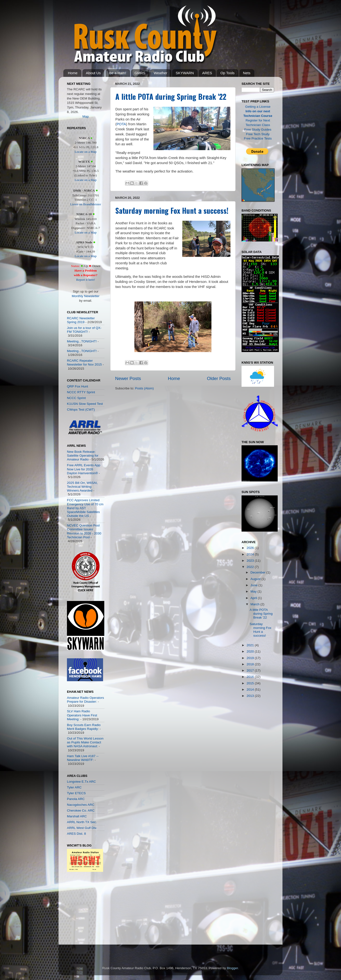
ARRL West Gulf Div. (82, 828)
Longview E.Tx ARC (81, 782)
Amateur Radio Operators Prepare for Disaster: (85, 700)
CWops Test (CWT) (81, 410)
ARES (207, 73)
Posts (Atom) (144, 388)
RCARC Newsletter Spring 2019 (81, 320)
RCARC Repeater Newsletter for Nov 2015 (84, 363)
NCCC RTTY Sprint (81, 392)
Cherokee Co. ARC (81, 810)
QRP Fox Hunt (78, 386)
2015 (251, 683)
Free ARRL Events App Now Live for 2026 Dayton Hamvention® (84, 469)
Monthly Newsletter (86, 296)
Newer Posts (128, 378)
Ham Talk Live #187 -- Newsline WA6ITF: (83, 758)
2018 (251, 664)
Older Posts (219, 378)
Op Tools (227, 73)
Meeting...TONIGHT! (82, 341)
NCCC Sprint (76, 398)
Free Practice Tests (258, 138)
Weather (160, 73)
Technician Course (258, 116)
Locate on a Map (86, 152)
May (254, 591)
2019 (251, 658)
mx (170, 949)
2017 (251, 670)
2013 (251, 696)
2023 (251, 561)
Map (85, 117)
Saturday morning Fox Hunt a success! (172, 210)
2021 (251, 645)
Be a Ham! (118, 73)
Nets (247, 73)
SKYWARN (185, 73)
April (254, 598)
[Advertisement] (81, 909)
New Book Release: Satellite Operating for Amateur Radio (83, 456)
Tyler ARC (74, 787)
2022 (251, 567)
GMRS (140, 73)
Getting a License (258, 107)
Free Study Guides (258, 130)
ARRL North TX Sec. (82, 822)
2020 (251, 651)
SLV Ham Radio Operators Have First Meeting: (82, 715)
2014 (251, 690)
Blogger (232, 968)
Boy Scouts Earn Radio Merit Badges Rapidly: (84, 727)
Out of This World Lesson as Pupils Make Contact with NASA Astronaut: (85, 742)
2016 (251, 677)
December (258, 572)
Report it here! (86, 280)
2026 (251, 548)
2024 (251, 554)
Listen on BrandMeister (85, 204)
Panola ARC (76, 799)
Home (73, 73)
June (254, 585)
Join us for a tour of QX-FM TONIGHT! (84, 330)
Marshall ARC (77, 816)
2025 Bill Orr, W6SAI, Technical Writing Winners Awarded (82, 487)
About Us (93, 73)
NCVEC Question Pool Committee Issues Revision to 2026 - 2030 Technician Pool (84, 531)
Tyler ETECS (76, 793)
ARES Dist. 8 (76, 834)
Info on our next (258, 111)
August (256, 579)
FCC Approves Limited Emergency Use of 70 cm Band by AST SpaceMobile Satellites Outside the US (85, 508)
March (255, 604)
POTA (121, 124)
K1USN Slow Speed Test (85, 404)
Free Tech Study (258, 134)
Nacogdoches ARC (81, 805)
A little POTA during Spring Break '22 (171, 97)
